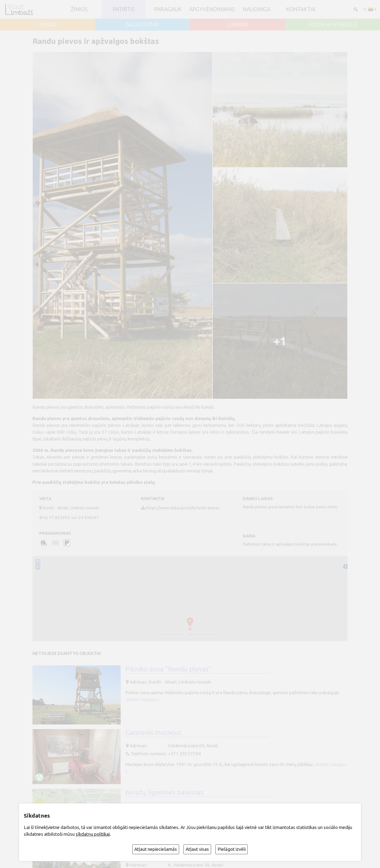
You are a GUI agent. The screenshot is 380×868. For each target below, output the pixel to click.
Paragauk (168, 9)
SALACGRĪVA (143, 25)
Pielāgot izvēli (232, 849)
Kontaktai (301, 9)
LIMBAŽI (237, 25)
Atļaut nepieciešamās (156, 849)
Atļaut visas (197, 849)
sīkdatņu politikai (93, 834)
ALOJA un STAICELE (332, 25)
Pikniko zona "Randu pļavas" (168, 669)
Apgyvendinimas (212, 9)
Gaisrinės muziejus (153, 733)
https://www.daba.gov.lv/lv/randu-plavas (183, 508)
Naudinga (257, 9)
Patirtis (124, 9)
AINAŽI (48, 25)
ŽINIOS (79, 9)
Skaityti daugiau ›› (143, 700)
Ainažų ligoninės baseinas (164, 792)
